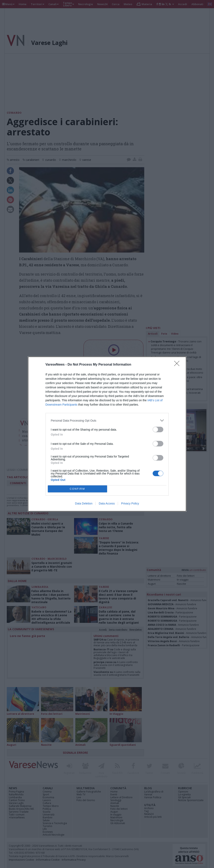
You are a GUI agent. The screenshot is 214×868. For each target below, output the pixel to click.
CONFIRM (77, 489)
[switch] (158, 429)
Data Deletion (84, 503)
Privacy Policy (130, 503)
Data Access (107, 503)
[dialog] (107, 434)
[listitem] (107, 420)
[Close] (178, 365)
